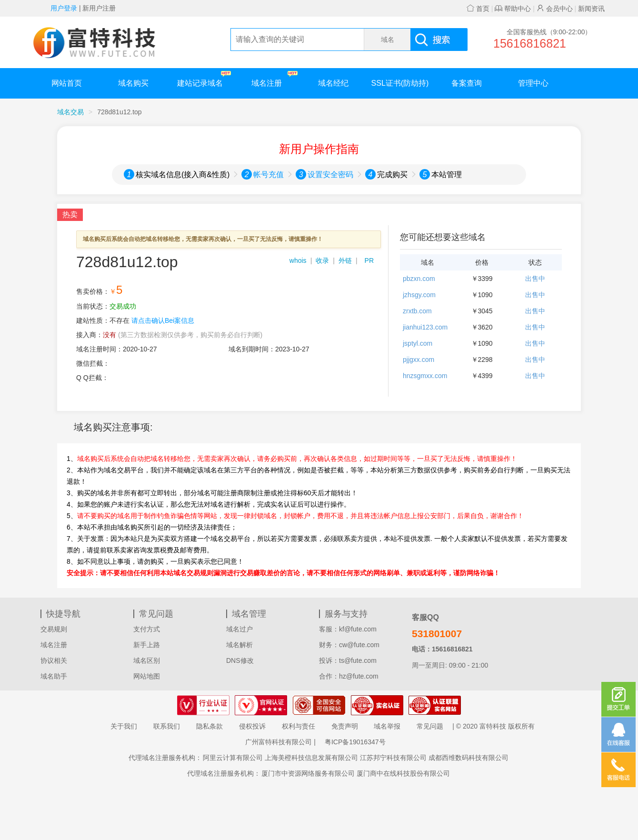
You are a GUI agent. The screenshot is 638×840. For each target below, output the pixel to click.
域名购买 (133, 83)
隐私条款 (209, 726)
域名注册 (274, 79)
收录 (322, 260)
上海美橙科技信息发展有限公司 (311, 758)
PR (369, 260)
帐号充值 (269, 175)
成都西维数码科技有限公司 (469, 758)
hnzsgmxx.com (425, 376)
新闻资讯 (591, 9)
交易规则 (54, 629)
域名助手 (54, 676)
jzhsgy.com (419, 295)
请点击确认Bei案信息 (163, 320)
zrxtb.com (417, 311)
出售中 (535, 279)
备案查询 (467, 83)
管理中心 (533, 83)
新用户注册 (99, 8)
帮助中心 (513, 9)
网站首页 (67, 83)
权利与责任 (299, 726)
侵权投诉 (252, 726)
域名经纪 (333, 83)
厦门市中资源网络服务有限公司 (308, 773)
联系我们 (167, 726)
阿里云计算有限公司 (233, 758)
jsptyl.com (418, 343)
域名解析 (239, 645)
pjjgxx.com (419, 360)
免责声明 (345, 726)
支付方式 (147, 629)
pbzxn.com (419, 279)
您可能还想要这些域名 (443, 237)
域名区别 (147, 660)
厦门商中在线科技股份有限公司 (403, 773)
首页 (478, 9)
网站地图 (147, 676)
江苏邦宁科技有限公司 (393, 758)
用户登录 (64, 8)
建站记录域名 (204, 79)
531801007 (437, 634)
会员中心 (555, 9)
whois (298, 260)
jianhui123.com (425, 327)
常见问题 (430, 726)
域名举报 (387, 726)
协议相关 (54, 660)
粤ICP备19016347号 (355, 742)
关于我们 (124, 726)
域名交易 (70, 112)
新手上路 (147, 645)
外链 (345, 260)
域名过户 (239, 629)
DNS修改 (240, 660)
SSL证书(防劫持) (400, 83)
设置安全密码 (330, 175)
